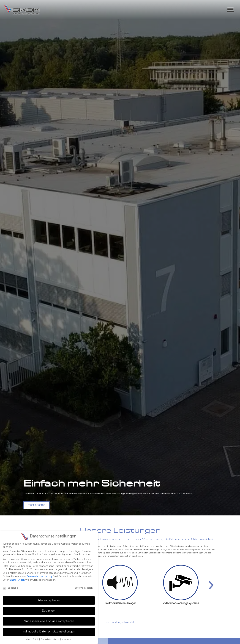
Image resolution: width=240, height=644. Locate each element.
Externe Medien (81, 588)
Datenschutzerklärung (39, 577)
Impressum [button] (66, 639)
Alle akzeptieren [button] (49, 600)
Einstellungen (17, 580)
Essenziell (11, 588)
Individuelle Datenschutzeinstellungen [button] (49, 632)
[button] (230, 10)
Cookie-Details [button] (33, 639)
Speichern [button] (49, 611)
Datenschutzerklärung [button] (50, 639)
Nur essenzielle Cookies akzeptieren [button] (49, 621)
